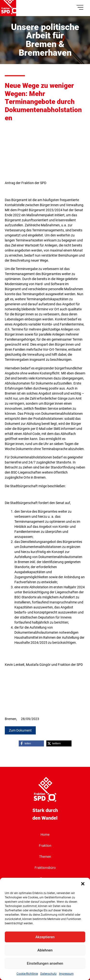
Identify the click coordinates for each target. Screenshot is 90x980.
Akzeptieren (45, 937)
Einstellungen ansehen (45, 963)
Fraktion (45, 846)
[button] (83, 884)
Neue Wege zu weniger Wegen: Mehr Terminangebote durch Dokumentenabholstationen (43, 102)
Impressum (66, 974)
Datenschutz (48, 974)
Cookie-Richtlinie (27, 974)
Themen (45, 857)
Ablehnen (45, 950)
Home (45, 835)
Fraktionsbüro (45, 868)
